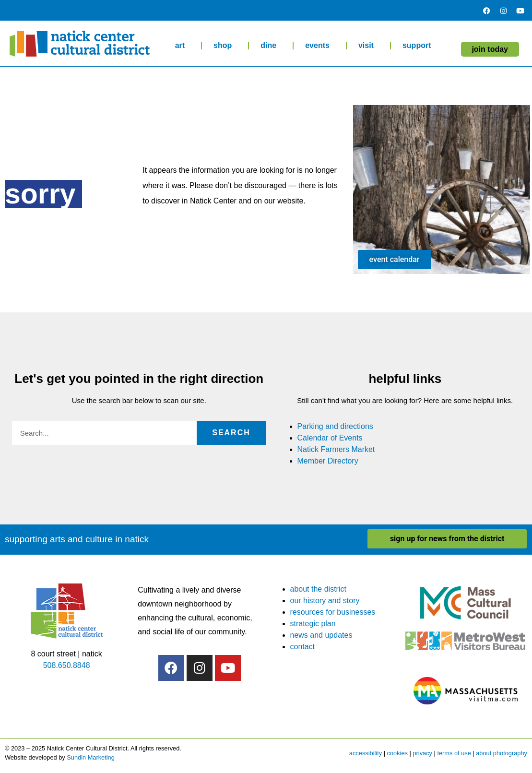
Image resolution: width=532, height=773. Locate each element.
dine (271, 46)
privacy (422, 753)
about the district (318, 589)
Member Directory (328, 461)
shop (225, 46)
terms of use (454, 753)
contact (303, 647)
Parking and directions (335, 426)
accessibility (366, 753)
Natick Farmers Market (336, 449)
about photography (502, 753)
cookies (397, 753)
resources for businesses (333, 612)
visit (368, 46)
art (182, 46)
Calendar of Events (330, 438)
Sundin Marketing (91, 757)
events (320, 46)
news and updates (321, 635)
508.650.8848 (67, 665)
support (419, 46)
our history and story (325, 601)
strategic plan (313, 624)
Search (231, 433)
